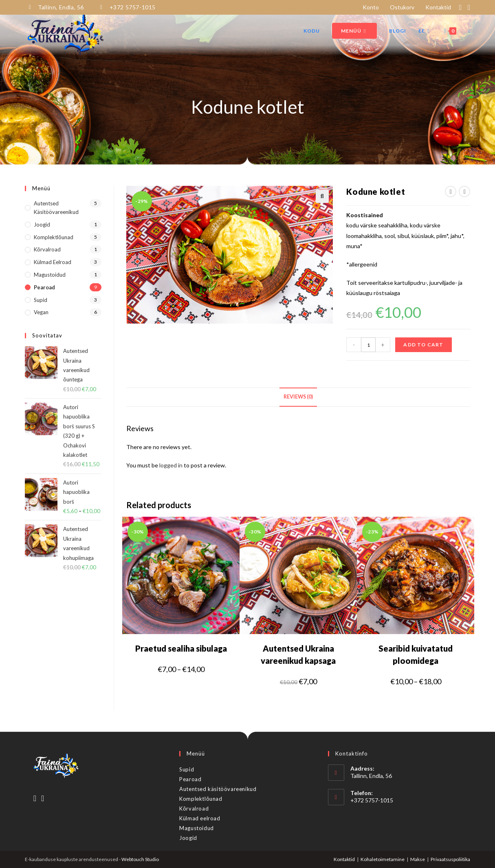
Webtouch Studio (140, 858)
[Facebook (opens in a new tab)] (462, 7)
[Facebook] (35, 797)
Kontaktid (441, 7)
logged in (171, 465)
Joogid (42, 224)
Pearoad (44, 287)
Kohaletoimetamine (383, 858)
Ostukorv (405, 7)
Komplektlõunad (54, 236)
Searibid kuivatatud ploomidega (416, 654)
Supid (41, 299)
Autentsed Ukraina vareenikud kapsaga (298, 654)
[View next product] (464, 191)
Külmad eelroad (53, 262)
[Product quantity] (368, 344)
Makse (418, 858)
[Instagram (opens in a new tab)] (468, 7)
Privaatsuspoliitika (450, 858)
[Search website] (469, 31)
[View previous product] (451, 191)
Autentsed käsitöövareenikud (56, 207)
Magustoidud (50, 274)
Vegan (41, 312)
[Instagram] (43, 797)
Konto (374, 7)
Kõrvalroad (47, 249)
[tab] (298, 397)
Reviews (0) (298, 396)
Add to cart (423, 344)
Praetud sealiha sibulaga (181, 648)
